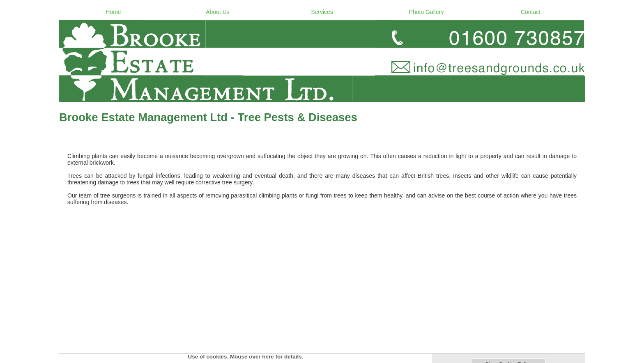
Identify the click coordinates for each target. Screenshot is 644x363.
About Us (218, 12)
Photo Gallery (427, 12)
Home (113, 12)
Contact (531, 12)
